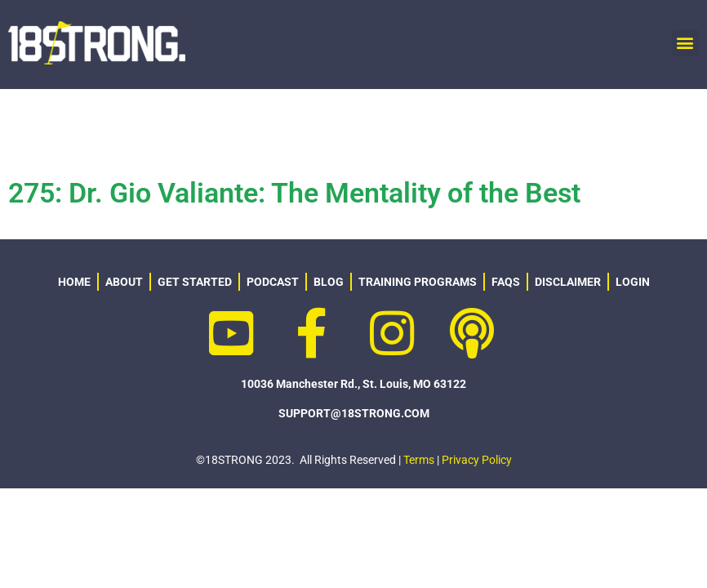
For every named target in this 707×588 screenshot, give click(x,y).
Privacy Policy (477, 460)
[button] (685, 43)
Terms (419, 460)
